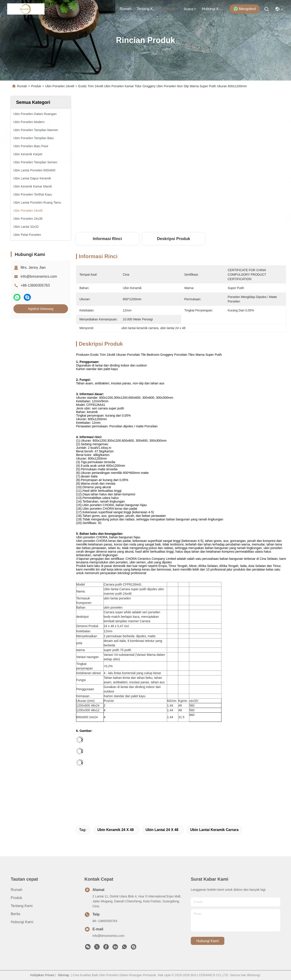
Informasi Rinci (107, 239)
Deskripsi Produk (174, 239)
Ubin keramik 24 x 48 (116, 830)
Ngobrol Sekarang (41, 309)
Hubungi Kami (213, 9)
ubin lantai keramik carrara (214, 830)
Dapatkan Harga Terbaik (225, 218)
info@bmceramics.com (39, 276)
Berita (15, 914)
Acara (190, 9)
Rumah (125, 9)
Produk (171, 9)
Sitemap (63, 975)
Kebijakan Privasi (42, 975)
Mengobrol (245, 9)
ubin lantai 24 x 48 (162, 830)
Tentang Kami (147, 9)
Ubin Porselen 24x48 (60, 86)
